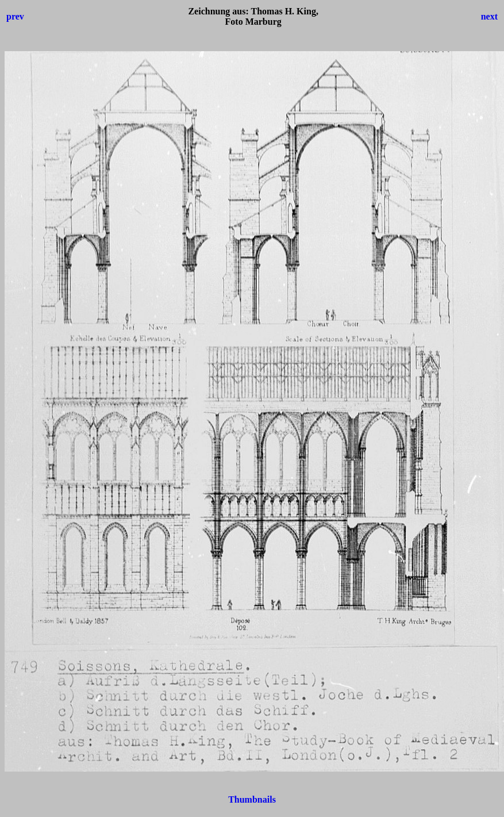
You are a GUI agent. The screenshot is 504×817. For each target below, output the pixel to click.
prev (15, 16)
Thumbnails (252, 799)
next (489, 16)
